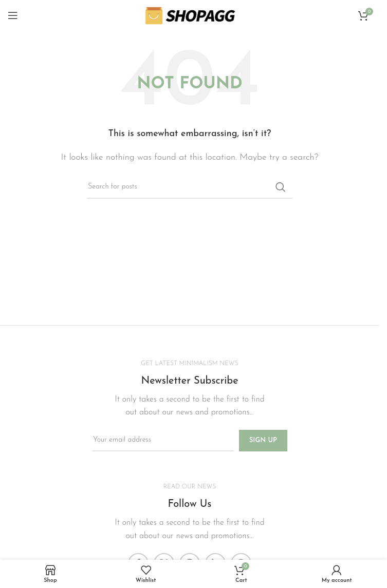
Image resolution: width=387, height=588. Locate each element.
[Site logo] (190, 15)
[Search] (190, 187)
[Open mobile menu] (13, 15)
